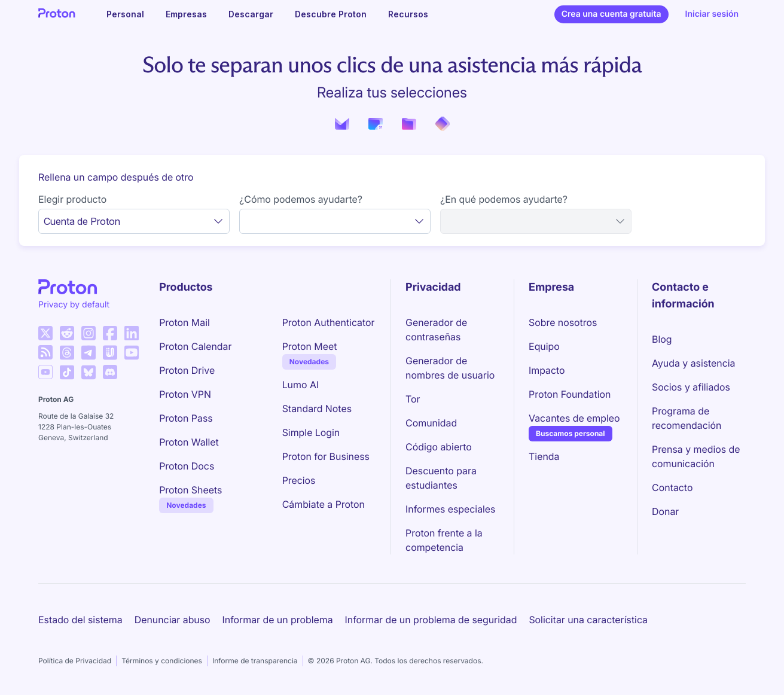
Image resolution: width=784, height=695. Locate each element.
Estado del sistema (80, 620)
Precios (299, 480)
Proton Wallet (189, 442)
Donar (665, 511)
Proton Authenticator (329, 322)
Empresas (186, 14)
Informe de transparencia (255, 661)
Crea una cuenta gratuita (611, 14)
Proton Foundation (570, 394)
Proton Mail (184, 322)
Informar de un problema (278, 620)
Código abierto (439, 447)
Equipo (544, 346)
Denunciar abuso (173, 620)
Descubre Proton (331, 14)
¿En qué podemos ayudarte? (504, 199)
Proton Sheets (190, 490)
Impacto (547, 370)
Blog (662, 339)
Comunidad (431, 423)
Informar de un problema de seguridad (431, 620)
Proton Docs (187, 466)
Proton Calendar (195, 346)
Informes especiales (450, 509)
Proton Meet (310, 346)
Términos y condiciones (162, 661)
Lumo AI (301, 385)
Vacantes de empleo (574, 418)
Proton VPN (185, 394)
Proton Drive (187, 370)
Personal (125, 14)
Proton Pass (186, 418)
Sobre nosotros (563, 322)
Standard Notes (317, 409)
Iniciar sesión (712, 14)
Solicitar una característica (588, 620)
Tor (413, 399)
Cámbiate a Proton (324, 504)
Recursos (408, 14)
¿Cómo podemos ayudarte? (301, 199)
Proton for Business (326, 456)
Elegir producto (72, 199)
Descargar (251, 14)
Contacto (672, 487)
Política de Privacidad (75, 661)
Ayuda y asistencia (693, 363)
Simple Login (311, 432)
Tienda (544, 456)
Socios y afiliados (691, 387)
